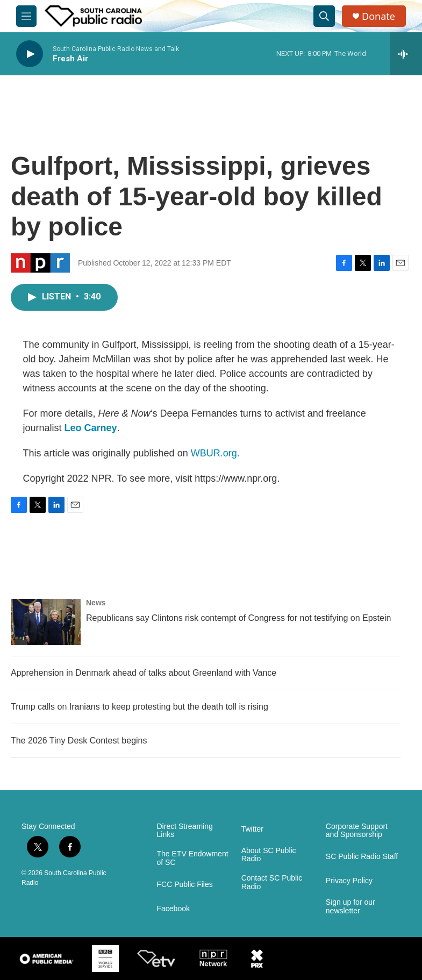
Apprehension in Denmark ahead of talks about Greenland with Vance (144, 673)
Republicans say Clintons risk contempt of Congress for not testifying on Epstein (238, 618)
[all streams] (406, 54)
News (96, 603)
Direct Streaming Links (185, 831)
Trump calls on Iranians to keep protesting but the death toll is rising (140, 707)
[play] (30, 54)
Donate (378, 16)
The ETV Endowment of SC (193, 858)
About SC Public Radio (269, 855)
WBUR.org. (215, 453)
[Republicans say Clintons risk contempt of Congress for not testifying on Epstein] (46, 622)
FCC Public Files (185, 885)
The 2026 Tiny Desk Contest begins (79, 741)
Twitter (252, 829)
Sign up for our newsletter (351, 907)
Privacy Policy (349, 881)
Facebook (173, 909)
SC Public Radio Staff (362, 857)
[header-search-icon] (324, 16)
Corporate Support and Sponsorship (357, 831)
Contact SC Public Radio (272, 882)
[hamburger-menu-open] (26, 16)
